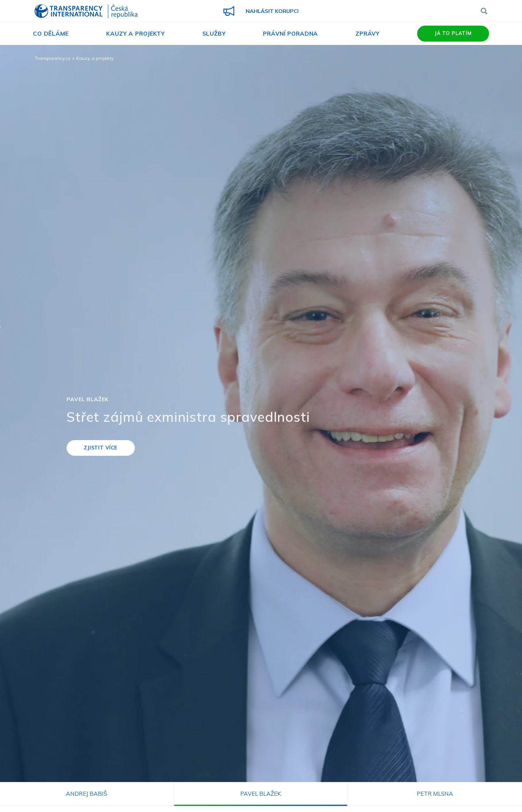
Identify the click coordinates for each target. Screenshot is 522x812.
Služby (214, 33)
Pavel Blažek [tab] (261, 794)
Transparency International (86, 12)
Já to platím (453, 33)
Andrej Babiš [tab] (87, 794)
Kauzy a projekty (135, 33)
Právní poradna (290, 33)
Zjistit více (101, 448)
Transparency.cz (53, 58)
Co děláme (51, 33)
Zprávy (368, 33)
